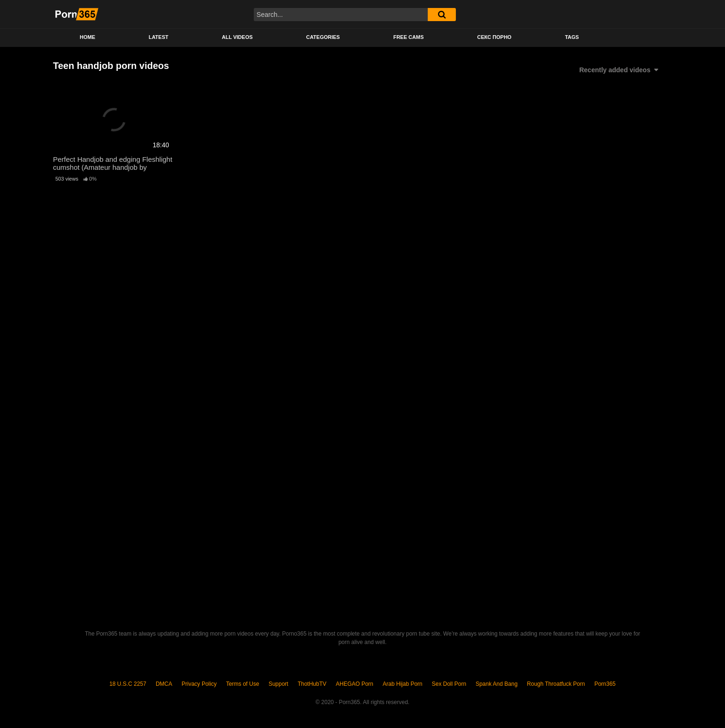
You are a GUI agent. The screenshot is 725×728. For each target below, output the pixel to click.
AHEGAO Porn (355, 684)
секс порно (494, 37)
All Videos (237, 37)
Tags (572, 37)
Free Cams (409, 37)
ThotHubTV (312, 684)
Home (87, 37)
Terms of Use (243, 684)
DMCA (164, 684)
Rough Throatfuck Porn (556, 684)
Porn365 (605, 684)
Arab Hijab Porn (403, 684)
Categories (323, 37)
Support (279, 684)
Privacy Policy (199, 684)
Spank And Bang (496, 684)
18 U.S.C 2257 (128, 684)
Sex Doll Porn (449, 684)
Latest (159, 37)
